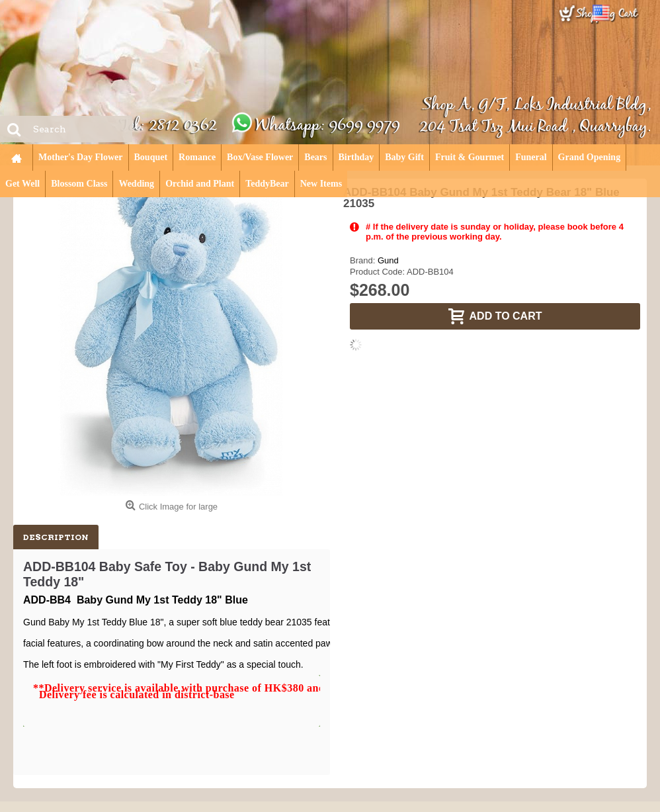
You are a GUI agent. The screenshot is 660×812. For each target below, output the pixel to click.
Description (56, 537)
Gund (388, 260)
